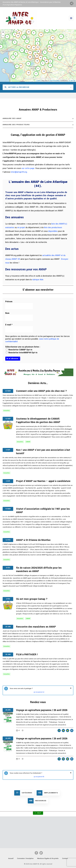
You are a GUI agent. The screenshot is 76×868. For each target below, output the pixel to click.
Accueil (11, 858)
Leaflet (38, 81)
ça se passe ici (39, 692)
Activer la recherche (17, 87)
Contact (65, 858)
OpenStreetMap (55, 81)
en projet (21, 228)
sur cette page (28, 168)
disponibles (53, 231)
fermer (71, 688)
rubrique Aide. (38, 280)
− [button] (3, 36)
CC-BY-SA (72, 81)
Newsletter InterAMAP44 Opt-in (22, 353)
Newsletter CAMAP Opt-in (19, 350)
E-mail (9, 325)
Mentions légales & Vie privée (48, 858)
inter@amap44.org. (19, 172)
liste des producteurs (53, 228)
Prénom (9, 302)
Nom (7, 313)
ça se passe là (39, 777)
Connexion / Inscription (25, 858)
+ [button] (3, 32)
